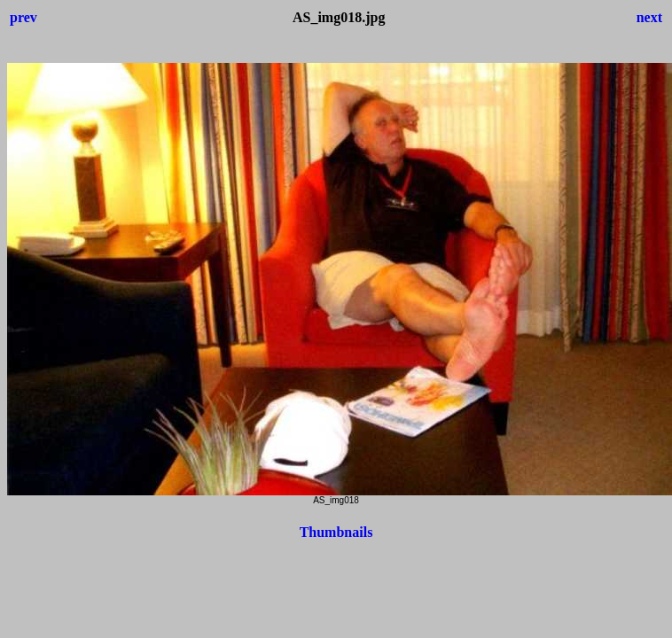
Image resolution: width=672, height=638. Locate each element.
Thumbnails (336, 532)
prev (23, 17)
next (649, 17)
